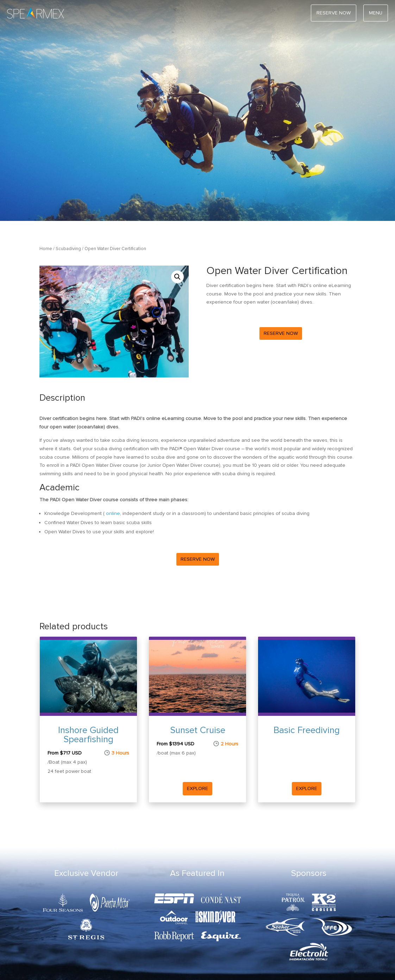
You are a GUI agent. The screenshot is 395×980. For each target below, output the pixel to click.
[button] (177, 277)
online (113, 513)
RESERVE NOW (334, 13)
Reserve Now (281, 333)
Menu (376, 13)
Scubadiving (68, 249)
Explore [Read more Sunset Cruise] (197, 788)
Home (46, 249)
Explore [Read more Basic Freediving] (307, 788)
